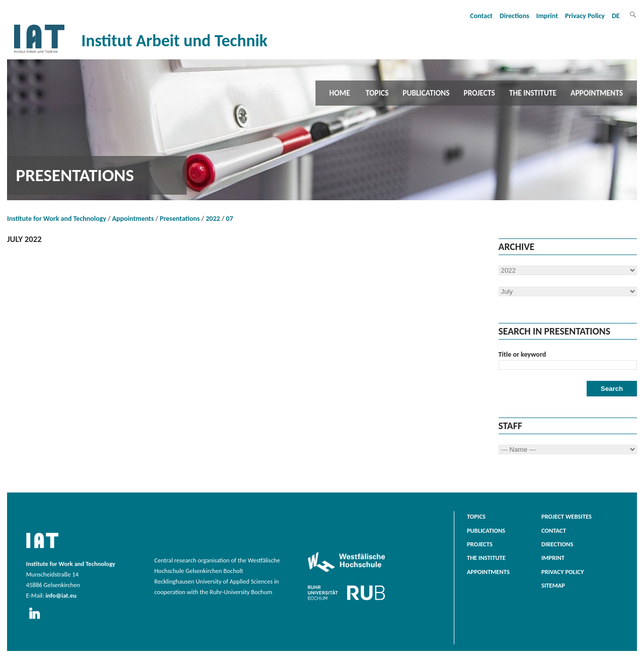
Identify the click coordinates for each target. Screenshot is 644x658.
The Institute (533, 93)
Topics (377, 93)
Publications (426, 93)
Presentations (180, 219)
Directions (514, 16)
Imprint (547, 16)
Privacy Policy (585, 16)
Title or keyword (522, 354)
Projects (479, 93)
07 (229, 219)
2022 (213, 219)
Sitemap (553, 585)
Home (340, 93)
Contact (481, 16)
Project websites (567, 516)
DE (616, 16)
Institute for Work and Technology (57, 219)
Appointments (597, 93)
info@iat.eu (61, 595)
